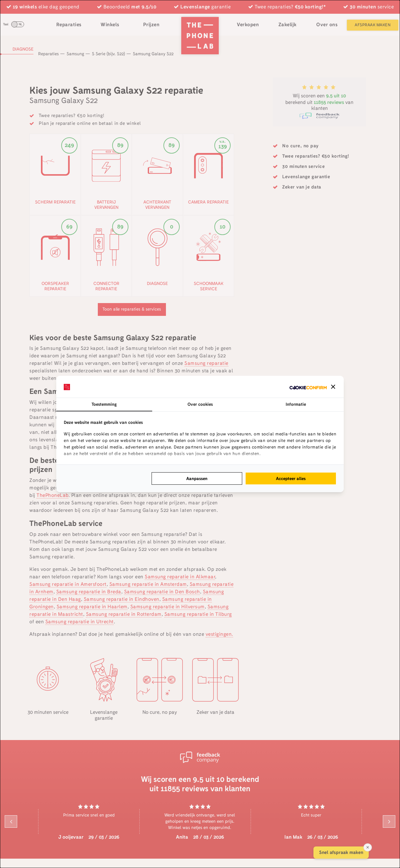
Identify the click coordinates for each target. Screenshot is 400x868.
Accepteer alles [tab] (291, 478)
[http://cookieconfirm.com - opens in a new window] (308, 387)
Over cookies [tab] (200, 404)
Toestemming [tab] (104, 404)
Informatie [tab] (296, 404)
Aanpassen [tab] (197, 478)
